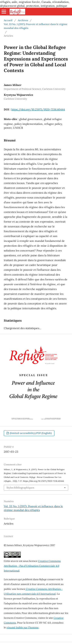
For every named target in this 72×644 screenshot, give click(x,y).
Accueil (8, 20)
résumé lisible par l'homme (23, 628)
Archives (23, 20)
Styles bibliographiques (20, 488)
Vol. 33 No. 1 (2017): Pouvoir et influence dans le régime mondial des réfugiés (36, 26)
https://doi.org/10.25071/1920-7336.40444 (38, 109)
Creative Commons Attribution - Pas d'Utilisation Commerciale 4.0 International (32, 566)
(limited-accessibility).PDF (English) (30, 433)
